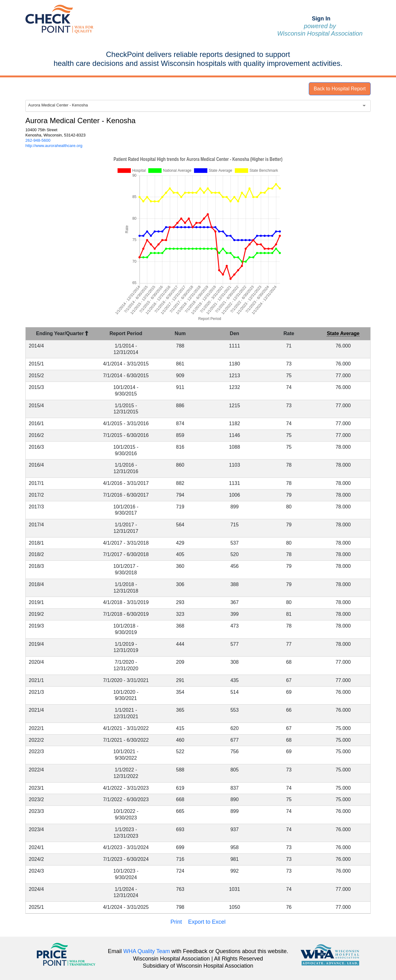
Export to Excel (207, 922)
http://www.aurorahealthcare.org (54, 146)
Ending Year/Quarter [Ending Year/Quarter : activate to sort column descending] (62, 333)
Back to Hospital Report (340, 89)
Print (176, 922)
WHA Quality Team (147, 951)
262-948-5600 (38, 140)
